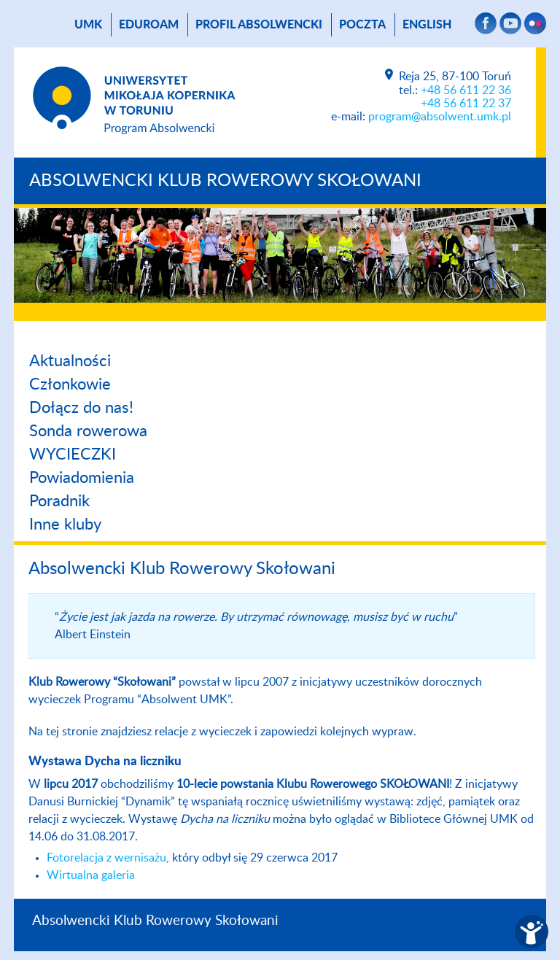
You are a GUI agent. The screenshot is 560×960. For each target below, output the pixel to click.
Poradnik (59, 501)
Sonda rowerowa (88, 431)
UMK (88, 25)
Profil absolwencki (259, 25)
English (427, 25)
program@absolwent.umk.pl (440, 117)
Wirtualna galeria (91, 875)
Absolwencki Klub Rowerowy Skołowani (225, 181)
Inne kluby (65, 524)
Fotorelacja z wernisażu (106, 858)
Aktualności (70, 361)
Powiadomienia (82, 478)
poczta (362, 25)
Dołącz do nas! (81, 408)
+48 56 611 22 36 (466, 90)
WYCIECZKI (73, 454)
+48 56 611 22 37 (466, 104)
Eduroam (149, 25)
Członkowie (70, 384)
